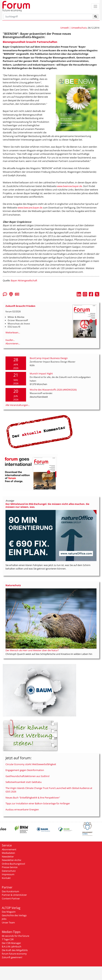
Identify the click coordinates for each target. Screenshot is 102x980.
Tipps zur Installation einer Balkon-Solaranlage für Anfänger (38, 803)
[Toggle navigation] (95, 6)
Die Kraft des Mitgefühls (15, 950)
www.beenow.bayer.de (70, 186)
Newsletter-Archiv (12, 860)
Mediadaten (8, 853)
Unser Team (8, 922)
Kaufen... (10, 340)
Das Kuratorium (10, 891)
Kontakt (6, 878)
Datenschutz (9, 871)
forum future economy (14, 954)
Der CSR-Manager (11, 943)
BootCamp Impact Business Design (49, 358)
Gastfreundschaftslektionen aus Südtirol (27, 776)
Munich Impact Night (41, 373)
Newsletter (8, 857)
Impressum (8, 874)
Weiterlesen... (13, 332)
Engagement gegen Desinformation (25, 770)
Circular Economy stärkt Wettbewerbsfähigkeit (31, 764)
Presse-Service (10, 867)
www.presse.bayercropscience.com (64, 272)
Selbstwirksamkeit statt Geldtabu (24, 782)
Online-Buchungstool (13, 864)
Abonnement (9, 849)
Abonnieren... (13, 343)
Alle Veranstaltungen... (18, 405)
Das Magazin (9, 912)
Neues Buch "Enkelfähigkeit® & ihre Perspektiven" (33, 798)
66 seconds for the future (16, 936)
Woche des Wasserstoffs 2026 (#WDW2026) (53, 390)
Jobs (4, 919)
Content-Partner (11, 898)
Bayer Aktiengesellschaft (24, 280)
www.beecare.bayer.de (30, 208)
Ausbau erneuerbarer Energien (22, 809)
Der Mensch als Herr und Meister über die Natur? (32, 650)
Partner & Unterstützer (14, 895)
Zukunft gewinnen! (12, 957)
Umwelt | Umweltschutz (74, 28)
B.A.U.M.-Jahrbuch (12, 946)
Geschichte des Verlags (14, 915)
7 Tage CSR (8, 939)
